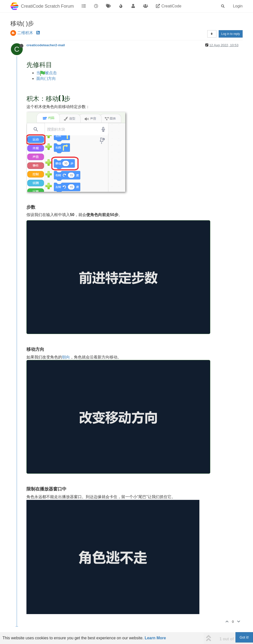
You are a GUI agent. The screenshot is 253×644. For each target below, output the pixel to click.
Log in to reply (231, 34)
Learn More (155, 638)
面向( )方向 (46, 78)
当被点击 (47, 73)
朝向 (66, 357)
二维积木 (25, 33)
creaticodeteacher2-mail (46, 45)
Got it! (244, 637)
